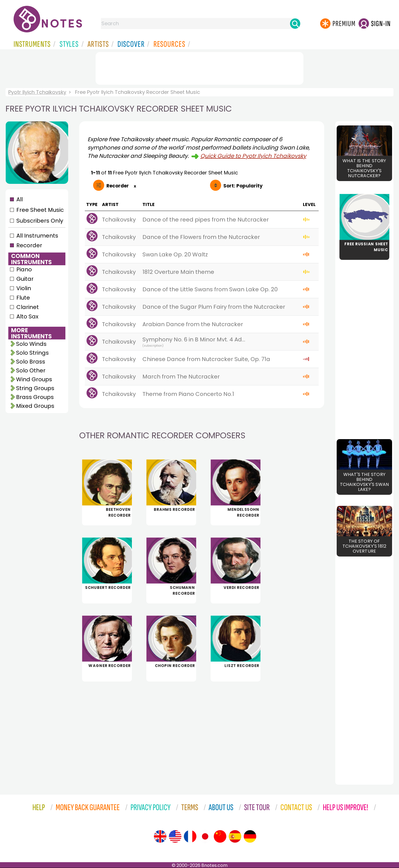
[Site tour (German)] (250, 836)
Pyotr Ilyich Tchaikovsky (37, 92)
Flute (23, 298)
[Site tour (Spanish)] (235, 836)
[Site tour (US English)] (175, 836)
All (20, 199)
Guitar (25, 279)
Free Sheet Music (40, 210)
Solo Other (31, 370)
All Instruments (37, 236)
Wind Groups (34, 379)
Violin (24, 288)
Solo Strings (32, 353)
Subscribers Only (40, 221)
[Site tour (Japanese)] (205, 836)
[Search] (295, 24)
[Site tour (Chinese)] (220, 836)
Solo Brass (31, 362)
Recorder (29, 245)
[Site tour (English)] (160, 836)
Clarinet (28, 307)
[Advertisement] (199, 67)
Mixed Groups (35, 406)
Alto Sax (27, 316)
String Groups (35, 388)
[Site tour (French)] (190, 836)
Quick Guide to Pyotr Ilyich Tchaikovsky (253, 156)
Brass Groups (35, 397)
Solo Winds (31, 344)
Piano (24, 269)
